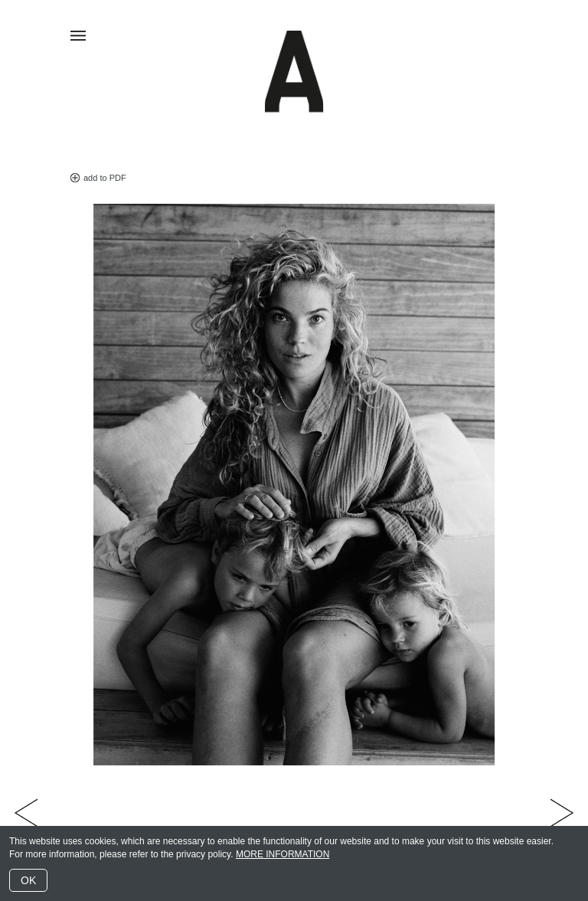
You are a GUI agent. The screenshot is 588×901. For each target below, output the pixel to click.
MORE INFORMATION (283, 854)
